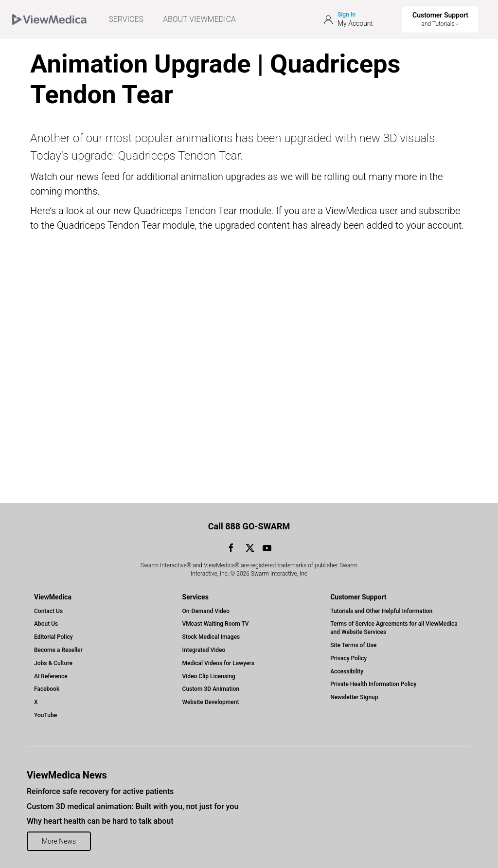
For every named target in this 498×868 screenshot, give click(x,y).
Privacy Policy (348, 658)
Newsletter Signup (354, 697)
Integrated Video (204, 650)
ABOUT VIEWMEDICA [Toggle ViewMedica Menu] (199, 19)
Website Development (211, 702)
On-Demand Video (206, 611)
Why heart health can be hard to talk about (100, 821)
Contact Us (48, 611)
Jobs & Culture (53, 663)
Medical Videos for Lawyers (218, 663)
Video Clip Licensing (209, 676)
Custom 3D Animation (211, 689)
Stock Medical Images (211, 637)
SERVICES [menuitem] (126, 19)
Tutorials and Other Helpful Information (381, 611)
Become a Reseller (58, 650)
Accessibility (347, 671)
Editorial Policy (53, 637)
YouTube (45, 715)
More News (59, 841)
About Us (46, 624)
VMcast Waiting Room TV (216, 624)
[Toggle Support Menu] (440, 19)
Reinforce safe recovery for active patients (100, 791)
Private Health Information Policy (373, 684)
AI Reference (51, 676)
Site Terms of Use (353, 645)
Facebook (47, 689)
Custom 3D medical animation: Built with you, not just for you (133, 806)
